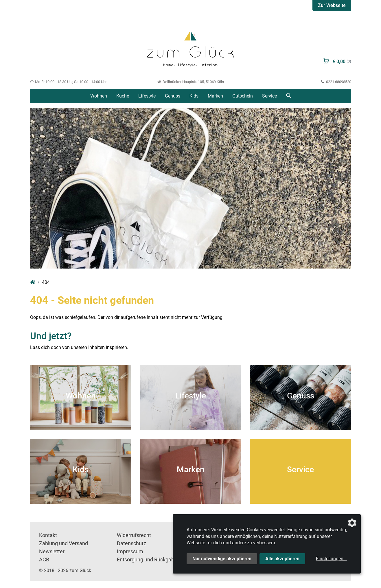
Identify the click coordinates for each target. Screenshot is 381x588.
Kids (194, 96)
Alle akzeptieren (282, 559)
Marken (215, 96)
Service (269, 96)
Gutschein (243, 96)
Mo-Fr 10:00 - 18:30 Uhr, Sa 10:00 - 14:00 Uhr (68, 82)
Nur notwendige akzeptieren (222, 559)
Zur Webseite (332, 5)
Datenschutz (131, 543)
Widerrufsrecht (134, 535)
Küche (123, 96)
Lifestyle (147, 96)
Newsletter (52, 552)
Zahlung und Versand (63, 543)
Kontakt (48, 535)
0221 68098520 (336, 82)
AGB (44, 560)
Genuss (173, 96)
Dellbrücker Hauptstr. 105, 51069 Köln (190, 82)
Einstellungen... (331, 559)
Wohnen (99, 96)
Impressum (130, 552)
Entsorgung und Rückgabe (147, 560)
